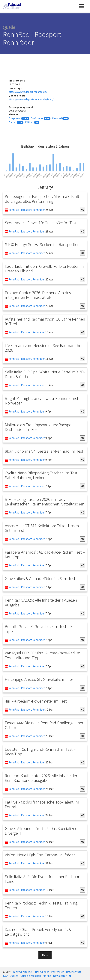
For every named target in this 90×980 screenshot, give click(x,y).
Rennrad (57, 118)
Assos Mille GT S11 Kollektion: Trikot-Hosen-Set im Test (43, 528)
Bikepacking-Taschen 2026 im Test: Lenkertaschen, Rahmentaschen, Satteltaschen (45, 502)
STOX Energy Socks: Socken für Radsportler (42, 244)
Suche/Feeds (42, 972)
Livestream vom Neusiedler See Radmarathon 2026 (44, 348)
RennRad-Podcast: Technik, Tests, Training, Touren (42, 905)
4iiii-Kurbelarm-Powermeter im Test (36, 701)
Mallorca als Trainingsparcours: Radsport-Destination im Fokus (40, 427)
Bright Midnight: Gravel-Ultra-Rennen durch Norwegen (42, 401)
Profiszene (37, 118)
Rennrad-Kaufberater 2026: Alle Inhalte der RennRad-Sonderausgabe (41, 778)
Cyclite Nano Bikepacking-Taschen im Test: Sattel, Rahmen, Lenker (42, 475)
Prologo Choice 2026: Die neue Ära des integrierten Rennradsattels (38, 295)
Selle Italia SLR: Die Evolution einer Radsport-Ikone (43, 879)
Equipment (15, 118)
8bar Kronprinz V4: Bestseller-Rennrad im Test (44, 451)
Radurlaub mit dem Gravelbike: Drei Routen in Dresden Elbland (44, 268)
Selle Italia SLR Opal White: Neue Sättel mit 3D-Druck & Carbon (45, 374)
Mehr (45, 955)
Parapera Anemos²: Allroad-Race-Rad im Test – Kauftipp (45, 554)
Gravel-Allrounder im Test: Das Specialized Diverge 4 (41, 831)
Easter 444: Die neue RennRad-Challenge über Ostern (44, 725)
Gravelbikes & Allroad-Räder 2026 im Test (40, 578)
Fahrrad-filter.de (22, 972)
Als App (47, 976)
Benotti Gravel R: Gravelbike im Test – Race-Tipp (42, 629)
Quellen (14, 976)
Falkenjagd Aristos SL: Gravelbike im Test (40, 679)
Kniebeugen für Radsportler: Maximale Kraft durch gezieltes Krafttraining (42, 199)
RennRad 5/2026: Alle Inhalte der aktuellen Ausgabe (41, 602)
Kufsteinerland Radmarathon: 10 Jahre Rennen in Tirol (45, 321)
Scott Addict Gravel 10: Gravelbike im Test (41, 223)
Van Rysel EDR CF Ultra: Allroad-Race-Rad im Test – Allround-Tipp (43, 655)
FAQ (5, 976)
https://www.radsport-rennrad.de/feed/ (31, 99)
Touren (12, 122)
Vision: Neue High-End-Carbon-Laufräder (40, 855)
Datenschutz (74, 972)
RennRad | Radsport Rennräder (26, 210)
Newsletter (60, 976)
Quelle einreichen (31, 976)
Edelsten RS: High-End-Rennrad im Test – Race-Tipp (40, 751)
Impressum (58, 972)
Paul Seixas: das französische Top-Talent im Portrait (42, 804)
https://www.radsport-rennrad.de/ (28, 92)
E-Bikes (29, 122)
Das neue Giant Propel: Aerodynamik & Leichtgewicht (38, 932)
